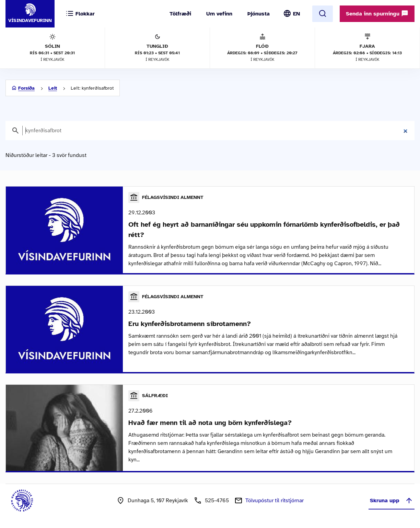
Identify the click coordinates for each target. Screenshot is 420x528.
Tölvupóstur (275, 501)
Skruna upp (392, 501)
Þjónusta (259, 14)
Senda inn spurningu (377, 13)
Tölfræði (180, 14)
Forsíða (26, 88)
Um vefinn (219, 14)
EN (296, 14)
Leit (53, 88)
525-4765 (217, 501)
